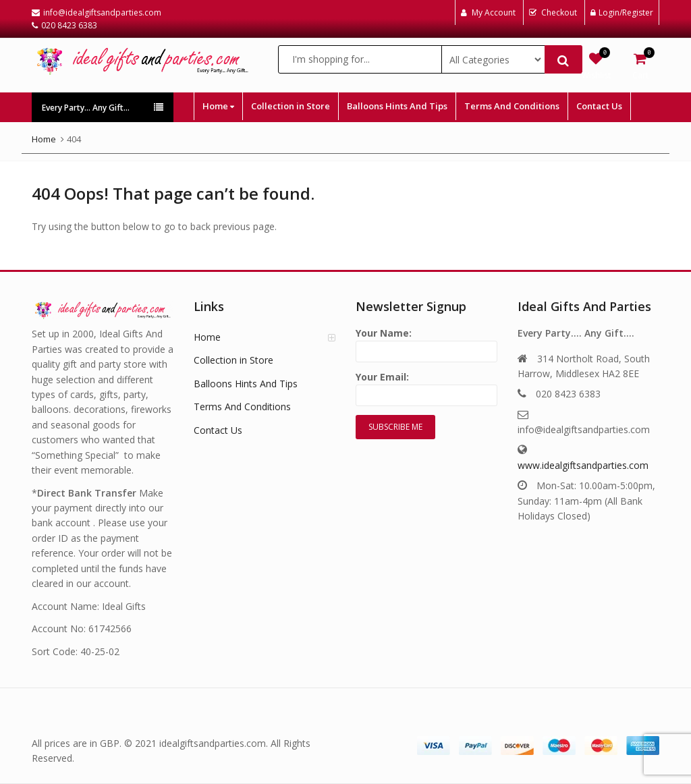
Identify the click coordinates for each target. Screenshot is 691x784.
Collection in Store (291, 106)
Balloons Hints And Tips (397, 106)
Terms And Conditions (512, 106)
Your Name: (426, 342)
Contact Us (599, 106)
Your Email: (426, 386)
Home (218, 106)
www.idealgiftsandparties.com (583, 465)
